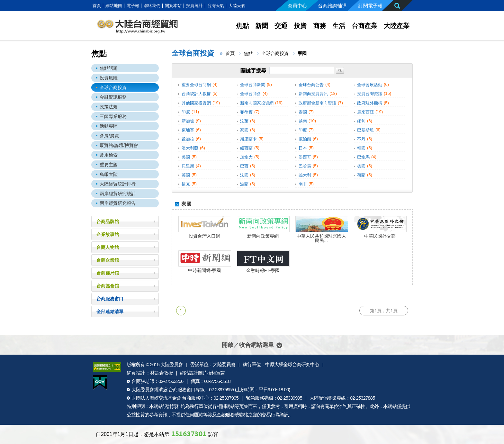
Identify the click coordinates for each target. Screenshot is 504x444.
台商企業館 (108, 260)
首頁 (97, 6)
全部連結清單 (110, 312)
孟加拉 (188, 139)
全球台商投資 (113, 87)
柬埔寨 (188, 130)
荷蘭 (361, 175)
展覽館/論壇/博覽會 (119, 145)
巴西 (244, 166)
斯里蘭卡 (248, 139)
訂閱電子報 (370, 6)
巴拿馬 (363, 157)
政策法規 (109, 107)
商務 (319, 26)
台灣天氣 (216, 6)
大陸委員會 (172, 364)
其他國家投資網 (196, 103)
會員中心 (297, 6)
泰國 (303, 112)
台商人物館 (108, 247)
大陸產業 (397, 26)
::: (89, 6)
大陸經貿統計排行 (118, 184)
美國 (186, 157)
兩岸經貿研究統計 (118, 194)
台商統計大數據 (196, 94)
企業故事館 (108, 234)
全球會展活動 (370, 85)
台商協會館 (108, 286)
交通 (281, 26)
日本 (303, 148)
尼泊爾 (305, 139)
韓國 (361, 148)
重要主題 (109, 165)
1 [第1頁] (181, 311)
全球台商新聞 (253, 85)
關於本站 (173, 6)
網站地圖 (114, 6)
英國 (186, 175)
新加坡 (188, 121)
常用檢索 (109, 155)
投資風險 (109, 78)
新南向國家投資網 (257, 103)
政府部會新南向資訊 (317, 103)
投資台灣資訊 (370, 94)
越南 (303, 121)
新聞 (262, 26)
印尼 (186, 112)
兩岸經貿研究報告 (118, 203)
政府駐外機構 (370, 103)
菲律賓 (246, 112)
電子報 (133, 6)
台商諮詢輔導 (332, 6)
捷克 (186, 184)
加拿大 (246, 157)
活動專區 (109, 126)
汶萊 (244, 121)
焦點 (242, 26)
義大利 (305, 175)
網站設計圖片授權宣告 (203, 373)
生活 (339, 26)
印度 (303, 130)
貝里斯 (188, 166)
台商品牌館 (108, 222)
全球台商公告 (311, 85)
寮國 (244, 130)
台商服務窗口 (110, 299)
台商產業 (364, 26)
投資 (300, 26)
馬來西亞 (365, 112)
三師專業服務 (113, 116)
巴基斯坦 (365, 130)
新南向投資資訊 (313, 94)
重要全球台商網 (196, 85)
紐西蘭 (246, 148)
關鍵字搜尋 (253, 70)
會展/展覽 (109, 136)
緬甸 (361, 121)
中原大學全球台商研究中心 (292, 364)
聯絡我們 (152, 6)
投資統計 (194, 6)
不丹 (361, 139)
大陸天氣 (237, 6)
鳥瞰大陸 (109, 174)
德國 (361, 166)
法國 (244, 175)
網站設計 (163, 406)
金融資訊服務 (113, 97)
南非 (303, 184)
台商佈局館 (108, 273)
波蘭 (244, 184)
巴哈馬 (305, 166)
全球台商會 (251, 94)
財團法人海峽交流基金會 (156, 398)
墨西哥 (305, 157)
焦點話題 (109, 68)
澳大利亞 (190, 148)
